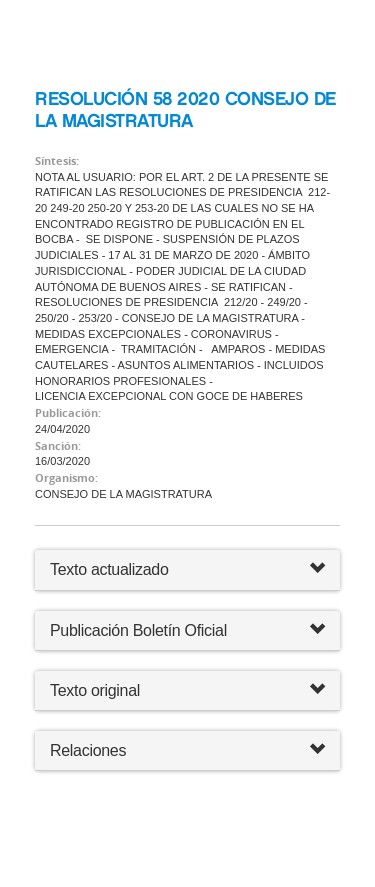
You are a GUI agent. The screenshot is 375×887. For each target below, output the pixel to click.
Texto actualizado (109, 569)
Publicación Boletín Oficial (138, 630)
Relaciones (187, 750)
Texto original (95, 690)
